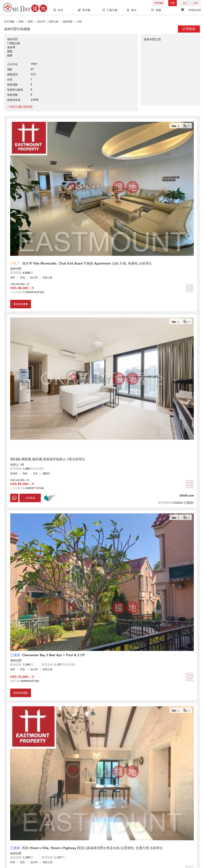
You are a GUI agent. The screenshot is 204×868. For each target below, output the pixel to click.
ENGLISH (195, 10)
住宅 (58, 10)
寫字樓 (84, 10)
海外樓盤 (159, 3)
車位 (132, 10)
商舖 (156, 10)
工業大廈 (110, 10)
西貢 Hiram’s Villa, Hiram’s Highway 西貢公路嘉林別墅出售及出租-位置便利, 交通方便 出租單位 (92, 848)
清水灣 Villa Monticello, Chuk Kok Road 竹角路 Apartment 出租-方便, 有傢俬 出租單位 (87, 264)
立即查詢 (30, 498)
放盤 (173, 3)
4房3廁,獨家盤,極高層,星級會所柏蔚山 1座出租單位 (48, 459)
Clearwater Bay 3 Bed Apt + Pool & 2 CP (53, 655)
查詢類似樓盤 (21, 304)
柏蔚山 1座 (17, 465)
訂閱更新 (189, 29)
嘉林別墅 (16, 269)
